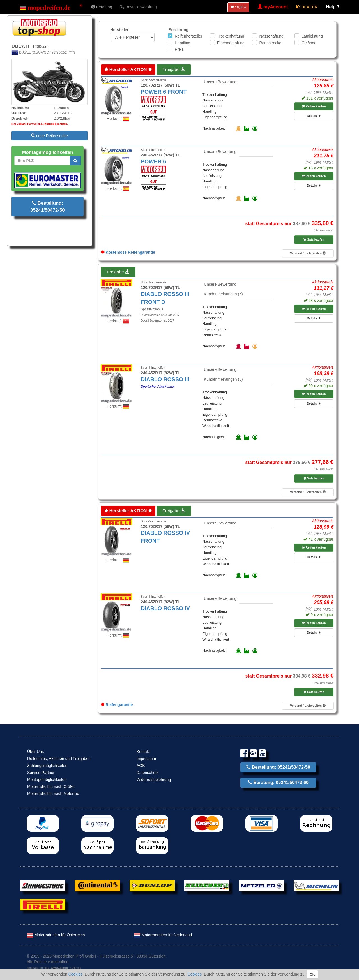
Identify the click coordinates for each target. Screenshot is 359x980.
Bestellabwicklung (138, 7)
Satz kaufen (314, 239)
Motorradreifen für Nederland (163, 935)
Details (314, 116)
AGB (141, 766)
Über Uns (35, 752)
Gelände (309, 43)
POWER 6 (153, 161)
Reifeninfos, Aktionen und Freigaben (59, 759)
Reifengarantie (117, 705)
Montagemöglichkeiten (47, 780)
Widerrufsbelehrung (154, 780)
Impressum (146, 759)
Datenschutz (148, 773)
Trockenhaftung (231, 36)
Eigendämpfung (231, 43)
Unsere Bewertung (220, 82)
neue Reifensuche (50, 136)
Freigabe (174, 69)
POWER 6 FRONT (164, 92)
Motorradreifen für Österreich (56, 935)
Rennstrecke (270, 43)
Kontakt (143, 752)
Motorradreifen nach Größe (51, 787)
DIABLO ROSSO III (165, 379)
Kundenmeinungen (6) (223, 294)
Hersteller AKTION (128, 69)
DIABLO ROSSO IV (165, 608)
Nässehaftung (271, 36)
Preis (179, 49)
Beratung (102, 7)
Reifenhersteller (188, 36)
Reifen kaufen (314, 106)
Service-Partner (41, 773)
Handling (182, 43)
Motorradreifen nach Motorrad (53, 794)
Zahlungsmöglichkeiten (47, 766)
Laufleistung (312, 36)
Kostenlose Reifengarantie (128, 252)
